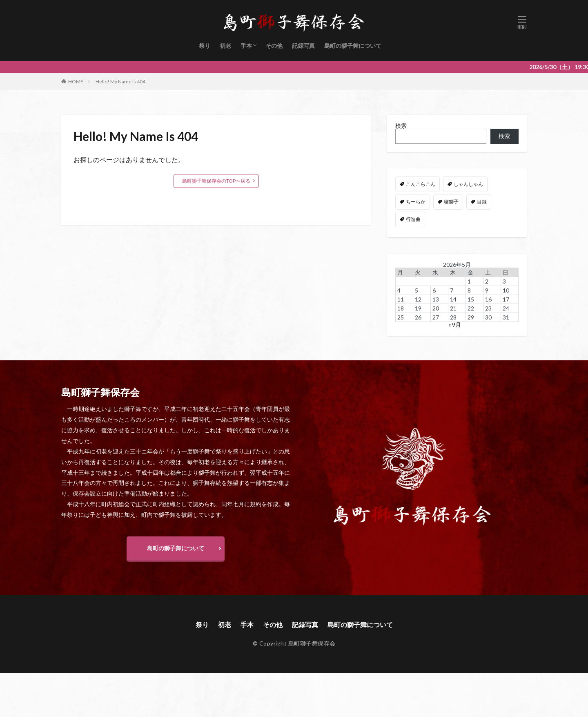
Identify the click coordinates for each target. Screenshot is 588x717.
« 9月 (455, 325)
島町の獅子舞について (353, 46)
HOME (76, 82)
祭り (205, 46)
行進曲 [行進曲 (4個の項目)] (413, 219)
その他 (274, 46)
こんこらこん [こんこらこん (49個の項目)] (421, 184)
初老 (225, 46)
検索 (401, 126)
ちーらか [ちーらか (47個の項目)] (416, 202)
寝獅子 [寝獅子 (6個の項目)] (451, 202)
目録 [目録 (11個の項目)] (482, 202)
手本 (246, 46)
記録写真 (303, 46)
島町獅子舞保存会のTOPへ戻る (216, 181)
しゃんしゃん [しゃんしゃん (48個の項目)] (468, 184)
